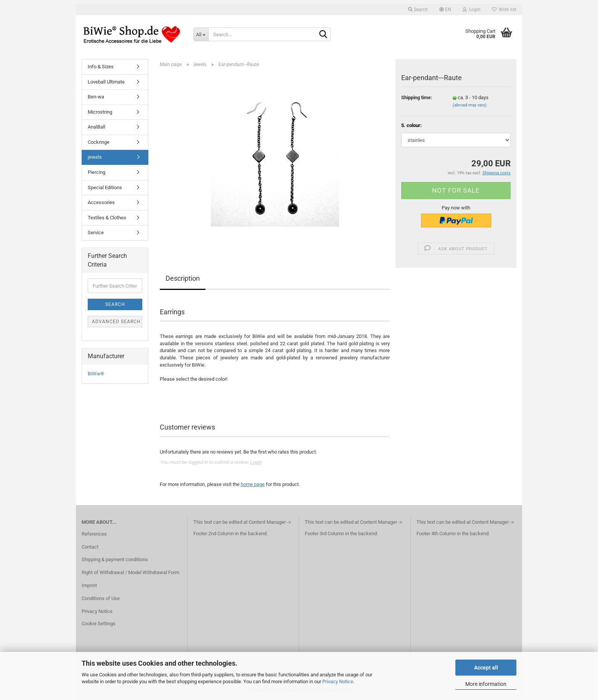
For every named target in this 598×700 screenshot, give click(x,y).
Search (418, 10)
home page (253, 484)
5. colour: (412, 125)
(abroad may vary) (470, 105)
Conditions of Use (101, 598)
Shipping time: (417, 97)
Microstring (100, 112)
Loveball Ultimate (106, 82)
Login (472, 10)
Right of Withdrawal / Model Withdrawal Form (130, 572)
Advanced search (116, 322)
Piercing (96, 172)
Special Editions (105, 187)
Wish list (504, 10)
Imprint (89, 585)
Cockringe (99, 142)
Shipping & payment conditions (115, 559)
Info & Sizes (101, 67)
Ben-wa (96, 97)
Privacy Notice (338, 681)
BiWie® (96, 374)
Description (183, 278)
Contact (90, 547)
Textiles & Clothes (107, 218)
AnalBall (96, 127)
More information (486, 684)
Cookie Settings (99, 624)
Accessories (101, 202)
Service (96, 233)
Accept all (486, 668)
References (94, 534)
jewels (95, 157)
